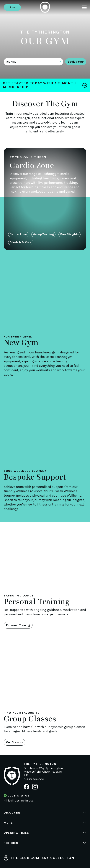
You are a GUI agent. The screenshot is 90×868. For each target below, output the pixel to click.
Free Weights (69, 234)
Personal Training (18, 625)
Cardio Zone (18, 234)
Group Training (43, 234)
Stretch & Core (21, 242)
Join (12, 7)
